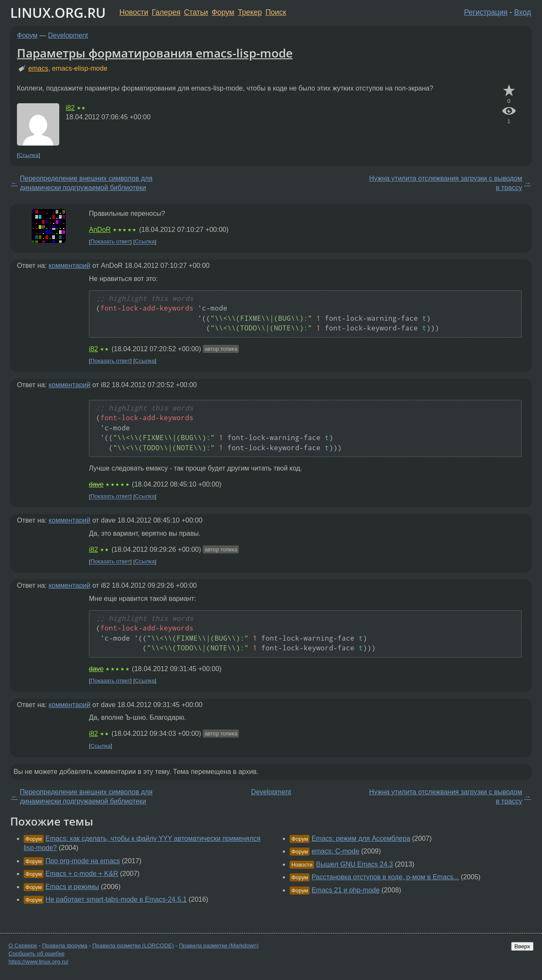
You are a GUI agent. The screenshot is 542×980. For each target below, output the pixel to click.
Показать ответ (111, 242)
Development (68, 35)
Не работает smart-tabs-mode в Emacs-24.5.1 (116, 899)
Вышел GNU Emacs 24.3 (354, 864)
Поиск (276, 12)
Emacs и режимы (72, 887)
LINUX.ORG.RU (58, 12)
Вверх (522, 946)
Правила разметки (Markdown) (218, 946)
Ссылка (29, 155)
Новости (134, 12)
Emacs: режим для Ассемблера (361, 838)
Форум (223, 12)
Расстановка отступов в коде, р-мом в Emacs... (385, 877)
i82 (70, 108)
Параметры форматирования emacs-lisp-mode (155, 53)
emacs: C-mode (336, 851)
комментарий (70, 266)
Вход (523, 12)
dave (96, 484)
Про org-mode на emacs (83, 861)
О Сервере (23, 946)
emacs (38, 68)
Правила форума (65, 946)
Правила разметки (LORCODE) (133, 946)
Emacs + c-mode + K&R (82, 874)
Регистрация (486, 12)
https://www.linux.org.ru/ (38, 962)
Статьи (196, 12)
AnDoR (100, 230)
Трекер (250, 12)
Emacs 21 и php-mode (346, 890)
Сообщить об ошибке (37, 954)
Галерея (166, 12)
